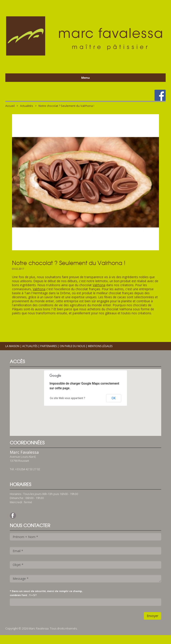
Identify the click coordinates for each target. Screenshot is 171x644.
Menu (85, 78)
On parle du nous (72, 346)
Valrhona (99, 285)
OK (114, 398)
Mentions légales (100, 346)
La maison (12, 346)
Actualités (27, 106)
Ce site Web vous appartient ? (68, 398)
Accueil (10, 106)
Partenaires (49, 346)
